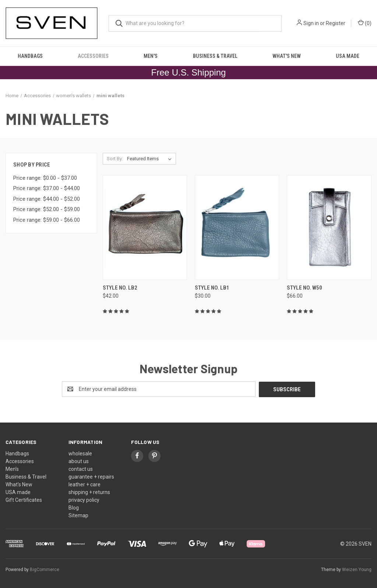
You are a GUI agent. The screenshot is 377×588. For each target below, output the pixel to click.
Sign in (311, 23)
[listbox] (151, 159)
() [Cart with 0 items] (365, 23)
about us (79, 461)
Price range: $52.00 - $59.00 (47, 209)
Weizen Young (357, 569)
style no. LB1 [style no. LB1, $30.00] (212, 288)
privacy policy (84, 500)
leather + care (84, 484)
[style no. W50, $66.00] (329, 227)
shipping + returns (89, 492)
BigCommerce (45, 569)
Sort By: (115, 159)
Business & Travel (215, 56)
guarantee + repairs (91, 476)
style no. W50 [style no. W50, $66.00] (304, 288)
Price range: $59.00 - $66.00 (47, 220)
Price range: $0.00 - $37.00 (45, 178)
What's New (287, 56)
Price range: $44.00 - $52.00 (47, 199)
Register (336, 23)
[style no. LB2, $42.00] (145, 227)
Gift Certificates (24, 500)
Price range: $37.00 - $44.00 (47, 188)
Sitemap (78, 515)
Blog (74, 507)
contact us (81, 469)
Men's (151, 56)
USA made (348, 56)
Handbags (30, 56)
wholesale (80, 453)
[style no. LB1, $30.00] (237, 227)
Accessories (93, 56)
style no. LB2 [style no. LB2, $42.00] (120, 288)
